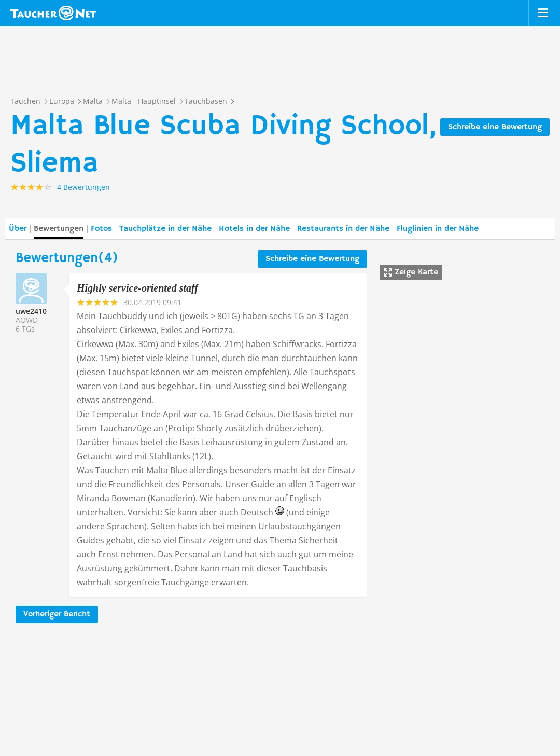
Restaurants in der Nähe (343, 229)
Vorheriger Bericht (57, 614)
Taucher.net (53, 13)
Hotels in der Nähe (254, 229)
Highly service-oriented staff (137, 288)
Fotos (101, 229)
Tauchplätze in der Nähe (165, 229)
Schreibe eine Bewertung (495, 127)
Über (18, 229)
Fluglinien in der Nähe (438, 229)
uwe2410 (31, 311)
